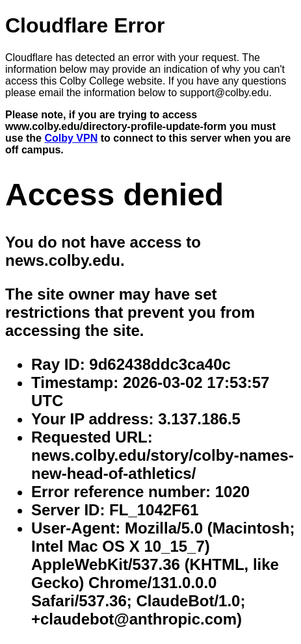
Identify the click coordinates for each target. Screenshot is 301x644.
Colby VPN (71, 138)
